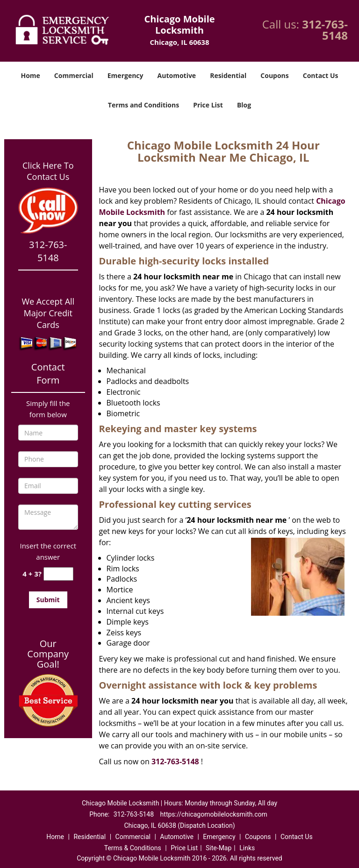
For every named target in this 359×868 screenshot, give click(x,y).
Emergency (126, 75)
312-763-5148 (325, 30)
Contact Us (321, 75)
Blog (244, 105)
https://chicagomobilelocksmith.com (214, 814)
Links (247, 848)
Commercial (74, 75)
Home (30, 75)
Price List (208, 105)
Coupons (274, 75)
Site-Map (219, 848)
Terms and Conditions (144, 105)
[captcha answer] (58, 574)
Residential (228, 75)
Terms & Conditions (133, 848)
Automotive (177, 75)
